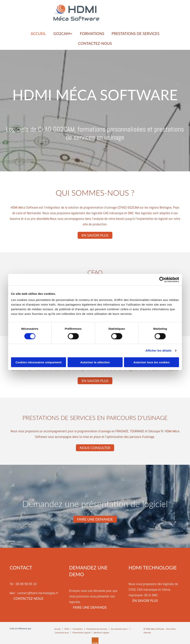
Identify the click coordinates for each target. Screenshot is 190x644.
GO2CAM (60, 34)
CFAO (67, 628)
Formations (78, 628)
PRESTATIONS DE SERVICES (137, 34)
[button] (95, 234)
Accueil (57, 628)
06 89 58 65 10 (26, 583)
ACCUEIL (36, 34)
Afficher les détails (158, 350)
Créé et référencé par (20, 627)
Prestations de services (97, 628)
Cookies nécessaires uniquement (39, 362)
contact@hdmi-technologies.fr (38, 592)
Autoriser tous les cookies (152, 362)
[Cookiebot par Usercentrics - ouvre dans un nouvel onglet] (162, 280)
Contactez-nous (95, 43)
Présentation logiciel (81, 631)
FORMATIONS (92, 34)
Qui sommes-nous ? (120, 628)
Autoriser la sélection (95, 362)
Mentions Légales (101, 631)
